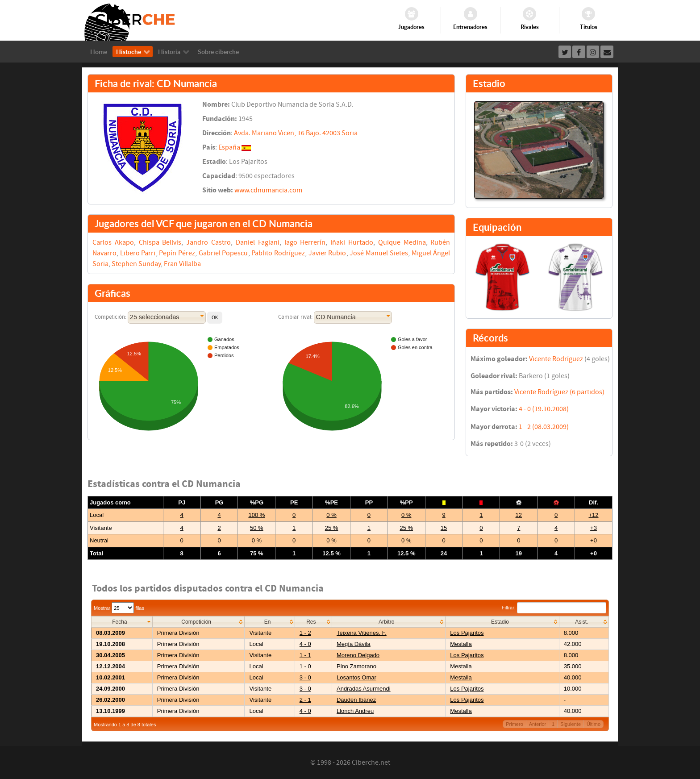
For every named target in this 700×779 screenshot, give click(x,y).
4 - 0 (305, 644)
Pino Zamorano (356, 666)
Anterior (538, 724)
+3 (594, 528)
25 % (332, 528)
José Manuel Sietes (379, 253)
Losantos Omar (356, 677)
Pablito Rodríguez (278, 253)
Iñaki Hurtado (352, 242)
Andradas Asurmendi (364, 689)
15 (444, 528)
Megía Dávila (354, 644)
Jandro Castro (208, 242)
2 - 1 (305, 700)
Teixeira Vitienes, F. (362, 633)
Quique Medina (402, 242)
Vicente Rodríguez (556, 359)
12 (519, 515)
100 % (256, 515)
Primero (515, 724)
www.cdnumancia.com (268, 190)
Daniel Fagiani (258, 242)
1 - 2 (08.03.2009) (544, 427)
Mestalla (461, 644)
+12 (593, 515)
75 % (257, 553)
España (229, 147)
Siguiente (571, 724)
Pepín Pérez (177, 253)
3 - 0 (305, 677)
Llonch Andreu (355, 711)
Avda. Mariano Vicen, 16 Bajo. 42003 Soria (296, 133)
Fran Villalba (182, 264)
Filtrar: (554, 608)
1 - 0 (305, 666)
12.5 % (331, 553)
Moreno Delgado (358, 655)
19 (519, 553)
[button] (215, 318)
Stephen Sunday (136, 264)
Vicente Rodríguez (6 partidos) (559, 392)
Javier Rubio (327, 253)
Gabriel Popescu (223, 253)
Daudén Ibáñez (356, 700)
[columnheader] (122, 622)
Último (594, 724)
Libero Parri (138, 253)
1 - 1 (305, 655)
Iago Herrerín (305, 242)
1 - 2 (305, 633)
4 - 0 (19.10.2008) (544, 409)
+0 (594, 540)
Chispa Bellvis (160, 242)
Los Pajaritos (467, 633)
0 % (331, 515)
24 (444, 553)
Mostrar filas (119, 608)
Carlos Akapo (113, 242)
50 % (257, 528)
